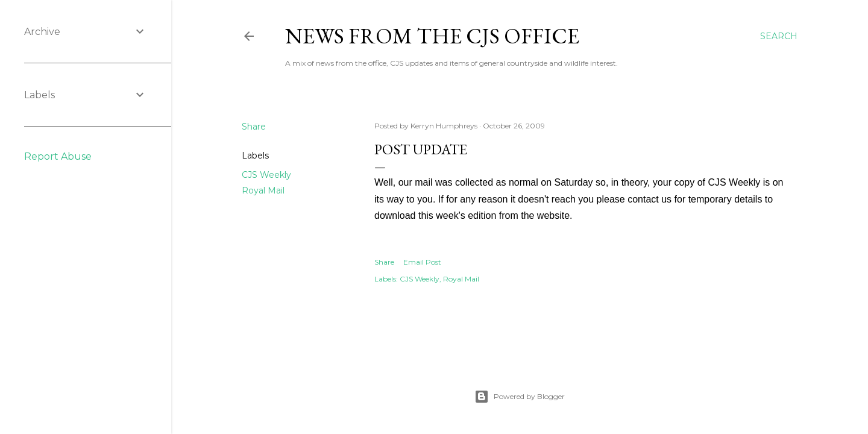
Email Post (422, 262)
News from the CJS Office (432, 36)
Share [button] (254, 127)
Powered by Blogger (520, 397)
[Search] (779, 36)
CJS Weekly (266, 175)
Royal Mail (263, 190)
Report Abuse (58, 156)
